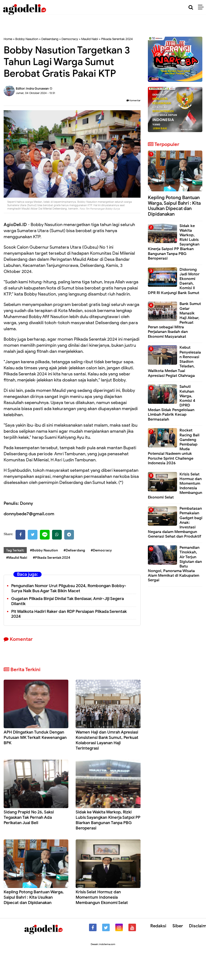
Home (8, 39)
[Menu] (202, 7)
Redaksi (158, 926)
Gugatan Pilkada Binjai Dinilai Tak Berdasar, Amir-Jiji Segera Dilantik (67, 601)
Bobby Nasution (27, 39)
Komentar (134, 100)
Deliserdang (50, 39)
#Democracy (101, 550)
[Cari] (191, 7)
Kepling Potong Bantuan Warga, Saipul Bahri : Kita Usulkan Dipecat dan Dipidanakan (34, 897)
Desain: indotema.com (103, 944)
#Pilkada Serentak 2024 (52, 558)
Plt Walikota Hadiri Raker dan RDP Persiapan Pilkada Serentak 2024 (69, 614)
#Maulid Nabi (17, 558)
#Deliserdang (74, 550)
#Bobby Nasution (44, 550)
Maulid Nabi (90, 39)
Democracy (70, 39)
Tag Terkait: (15, 550)
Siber (178, 926)
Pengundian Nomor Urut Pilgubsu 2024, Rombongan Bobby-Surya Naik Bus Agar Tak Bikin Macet (69, 588)
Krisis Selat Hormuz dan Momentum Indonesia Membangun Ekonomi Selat (102, 897)
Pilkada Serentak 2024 (117, 39)
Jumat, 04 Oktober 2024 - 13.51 (35, 93)
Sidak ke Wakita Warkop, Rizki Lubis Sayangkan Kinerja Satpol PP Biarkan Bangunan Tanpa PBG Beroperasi (108, 820)
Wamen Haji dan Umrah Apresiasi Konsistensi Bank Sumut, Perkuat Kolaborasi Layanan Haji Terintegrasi (107, 740)
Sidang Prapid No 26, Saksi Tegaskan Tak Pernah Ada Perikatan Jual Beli (29, 817)
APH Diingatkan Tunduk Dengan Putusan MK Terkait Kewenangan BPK (35, 738)
